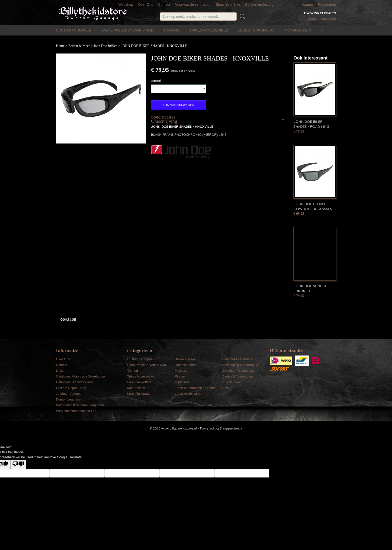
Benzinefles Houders (237, 359)
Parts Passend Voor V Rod (127, 30)
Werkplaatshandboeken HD (76, 411)
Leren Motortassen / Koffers (195, 388)
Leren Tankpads (139, 394)
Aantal (156, 81)
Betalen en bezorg (259, 4)
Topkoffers (182, 382)
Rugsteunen (231, 382)
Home (60, 46)
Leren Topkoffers (256, 30)
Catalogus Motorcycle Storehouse (80, 376)
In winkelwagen (180, 105)
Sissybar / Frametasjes (239, 371)
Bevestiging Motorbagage (241, 365)
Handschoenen (186, 365)
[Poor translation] (18, 464)
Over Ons (145, 4)
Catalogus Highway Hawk (74, 382)
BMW (226, 388)
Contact (164, 4)
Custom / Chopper (74, 30)
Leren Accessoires (188, 394)
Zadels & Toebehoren (238, 376)
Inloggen (306, 4)
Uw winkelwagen (320, 13)
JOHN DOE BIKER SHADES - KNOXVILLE (154, 46)
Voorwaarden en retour (193, 4)
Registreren (327, 4)
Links (60, 371)
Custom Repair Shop (71, 388)
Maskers (181, 371)
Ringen (180, 376)
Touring (171, 30)
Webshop (126, 4)
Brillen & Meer (79, 46)
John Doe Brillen (105, 46)
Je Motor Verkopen (70, 394)
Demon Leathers (68, 399)
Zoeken (241, 16)
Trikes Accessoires (209, 30)
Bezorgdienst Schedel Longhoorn (80, 405)
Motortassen (298, 30)
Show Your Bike (228, 4)
